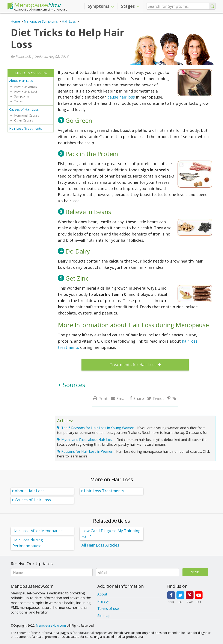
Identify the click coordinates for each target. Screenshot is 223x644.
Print (103, 398)
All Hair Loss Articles (100, 545)
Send (195, 572)
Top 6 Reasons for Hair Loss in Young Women (98, 428)
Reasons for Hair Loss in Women (87, 451)
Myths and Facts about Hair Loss (87, 440)
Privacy (103, 601)
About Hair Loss (21, 80)
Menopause (34, 6)
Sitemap (104, 616)
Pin (174, 398)
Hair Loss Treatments (26, 128)
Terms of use (108, 609)
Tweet (158, 398)
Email (121, 398)
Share (139, 398)
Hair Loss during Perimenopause (28, 543)
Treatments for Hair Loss (133, 365)
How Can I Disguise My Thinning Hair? (111, 534)
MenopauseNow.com (51, 625)
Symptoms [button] (101, 6)
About (102, 594)
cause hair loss (121, 97)
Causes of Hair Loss (24, 109)
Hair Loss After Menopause (38, 531)
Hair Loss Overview (31, 73)
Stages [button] (130, 6)
